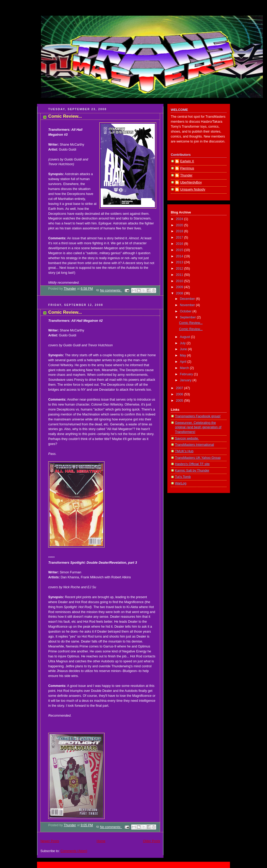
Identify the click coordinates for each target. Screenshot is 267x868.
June (184, 349)
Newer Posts (50, 841)
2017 (180, 237)
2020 (180, 225)
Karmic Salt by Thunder (192, 471)
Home (101, 841)
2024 (180, 219)
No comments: (111, 290)
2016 (180, 244)
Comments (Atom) (74, 851)
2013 (180, 262)
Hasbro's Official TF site (192, 464)
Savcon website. (187, 438)
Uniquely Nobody (193, 189)
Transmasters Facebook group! (198, 416)
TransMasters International (195, 445)
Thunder (186, 175)
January (186, 380)
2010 (180, 281)
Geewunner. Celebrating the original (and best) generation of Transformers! (198, 427)
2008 (180, 293)
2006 (180, 394)
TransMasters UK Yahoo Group (198, 458)
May (183, 355)
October (186, 311)
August (186, 337)
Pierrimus (187, 168)
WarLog (181, 483)
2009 (180, 287)
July (183, 343)
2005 (180, 401)
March (185, 368)
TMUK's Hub (184, 451)
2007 (180, 388)
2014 (180, 256)
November (188, 305)
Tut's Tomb (183, 477)
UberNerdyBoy (191, 182)
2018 (180, 231)
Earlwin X (187, 161)
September (188, 317)
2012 (180, 269)
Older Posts (151, 841)
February (187, 374)
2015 (180, 250)
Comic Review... (65, 116)
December (188, 299)
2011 (180, 275)
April (184, 362)
